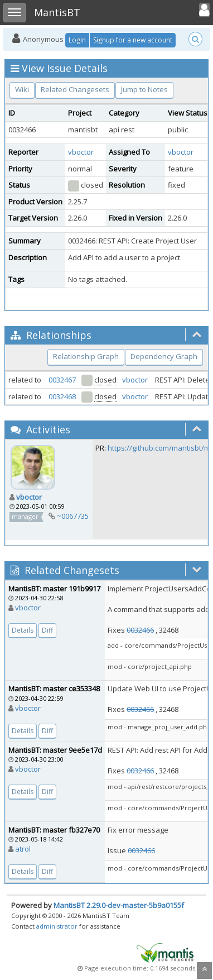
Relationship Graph (86, 356)
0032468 (62, 396)
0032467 (62, 380)
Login (77, 40)
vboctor (81, 152)
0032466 (140, 630)
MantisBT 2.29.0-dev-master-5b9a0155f (119, 905)
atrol (23, 849)
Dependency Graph (164, 356)
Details (23, 630)
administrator (57, 926)
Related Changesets (75, 89)
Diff (47, 630)
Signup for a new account (133, 40)
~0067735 (73, 516)
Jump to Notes (144, 89)
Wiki (22, 89)
